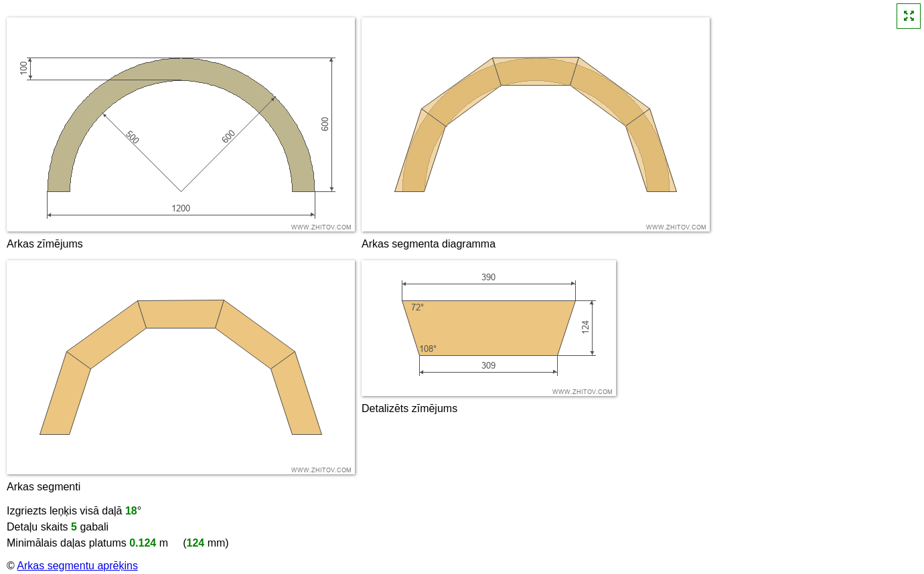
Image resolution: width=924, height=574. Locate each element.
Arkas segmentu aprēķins (77, 566)
